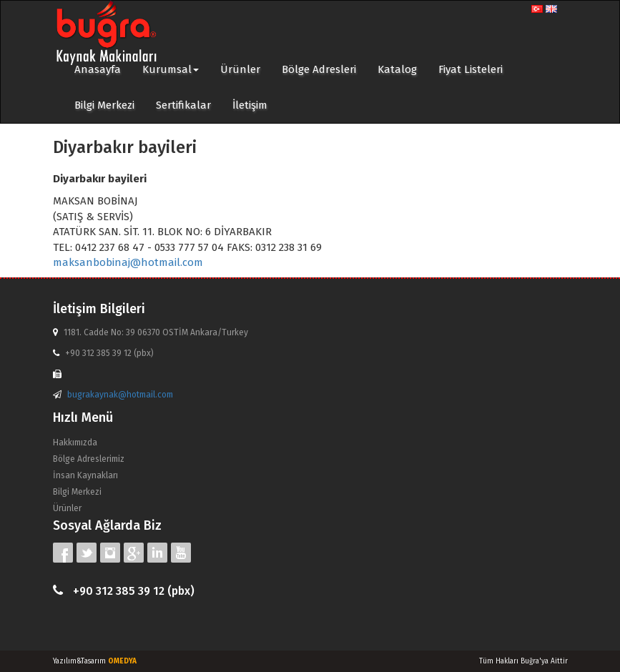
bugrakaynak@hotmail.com (120, 395)
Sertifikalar (183, 105)
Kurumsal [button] (171, 69)
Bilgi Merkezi (104, 105)
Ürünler (240, 69)
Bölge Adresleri (319, 69)
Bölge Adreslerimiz (89, 459)
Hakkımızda (75, 443)
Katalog (397, 69)
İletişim (250, 105)
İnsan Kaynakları (85, 475)
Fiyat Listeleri (471, 69)
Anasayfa (98, 69)
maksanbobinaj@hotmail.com (128, 262)
